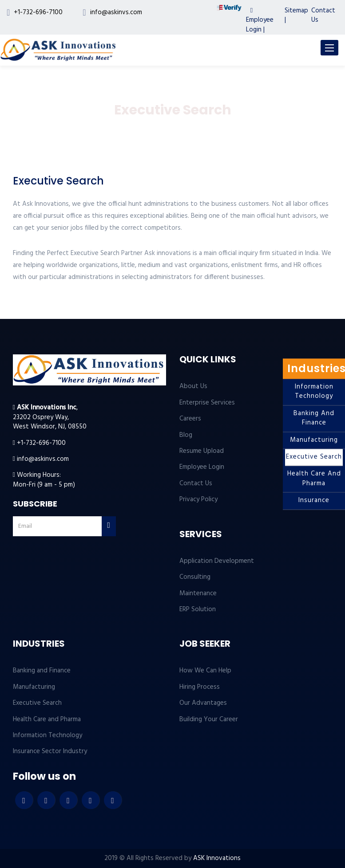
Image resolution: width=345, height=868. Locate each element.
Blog (186, 435)
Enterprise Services (207, 403)
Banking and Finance (314, 418)
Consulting (195, 577)
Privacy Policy (198, 499)
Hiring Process (200, 687)
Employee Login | (260, 21)
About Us (193, 386)
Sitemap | (296, 15)
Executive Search (314, 457)
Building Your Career (209, 719)
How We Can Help (205, 671)
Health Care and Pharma (314, 479)
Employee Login (202, 467)
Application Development (217, 561)
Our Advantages (203, 703)
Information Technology (314, 391)
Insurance (314, 501)
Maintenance (198, 593)
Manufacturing (314, 440)
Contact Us (323, 15)
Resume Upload (202, 451)
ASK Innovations (217, 858)
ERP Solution (198, 609)
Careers (190, 419)
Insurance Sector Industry (50, 751)
